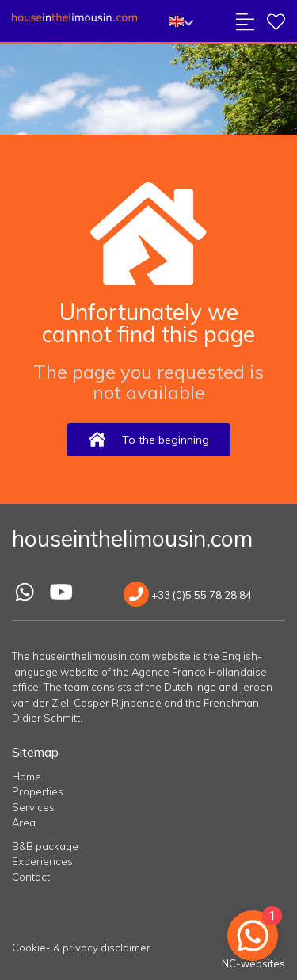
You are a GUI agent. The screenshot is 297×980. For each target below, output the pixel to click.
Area (24, 822)
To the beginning (148, 439)
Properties (38, 791)
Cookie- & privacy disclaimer (81, 948)
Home (27, 776)
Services (33, 807)
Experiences (42, 861)
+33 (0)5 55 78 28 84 (188, 595)
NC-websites (253, 963)
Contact (31, 877)
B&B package (45, 846)
